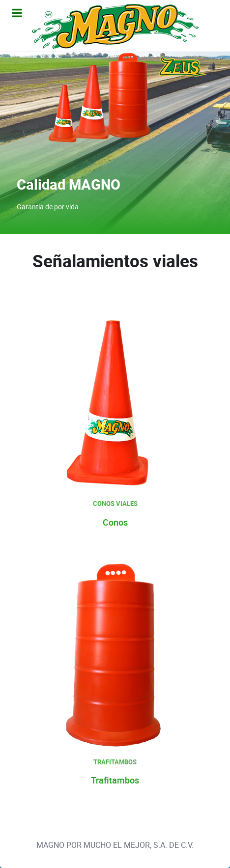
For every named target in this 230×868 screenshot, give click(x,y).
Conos (115, 523)
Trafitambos (115, 781)
